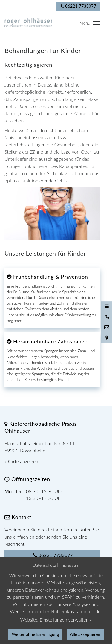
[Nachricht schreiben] (107, 327)
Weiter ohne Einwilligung (35, 634)
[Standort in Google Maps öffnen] (107, 337)
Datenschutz (44, 565)
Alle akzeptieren (85, 634)
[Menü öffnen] (107, 307)
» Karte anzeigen (21, 461)
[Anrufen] (107, 317)
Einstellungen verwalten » (66, 620)
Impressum (69, 565)
